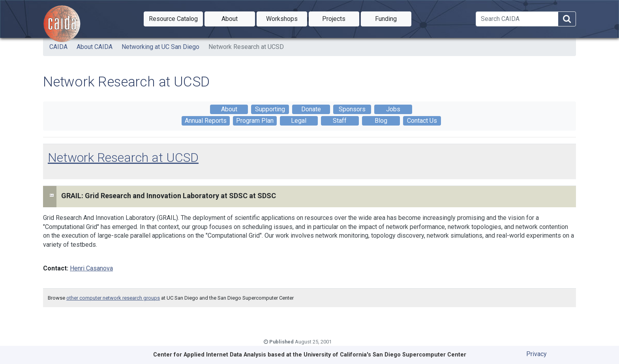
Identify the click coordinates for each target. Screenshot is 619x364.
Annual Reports (206, 121)
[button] (173, 19)
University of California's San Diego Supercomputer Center (385, 355)
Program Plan (255, 121)
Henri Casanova (91, 268)
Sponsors (352, 109)
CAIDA (58, 47)
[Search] (517, 19)
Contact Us (422, 121)
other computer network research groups (113, 298)
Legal (299, 121)
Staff (340, 121)
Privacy (536, 354)
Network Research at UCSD (246, 47)
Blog (381, 121)
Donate (311, 109)
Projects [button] (341, 18)
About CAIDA (95, 47)
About (229, 109)
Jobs (393, 109)
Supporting (270, 109)
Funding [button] (393, 18)
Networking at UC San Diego (160, 47)
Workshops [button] (287, 18)
